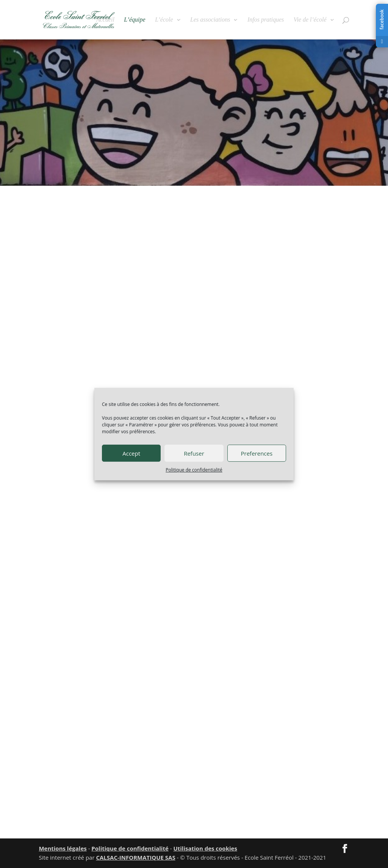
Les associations (210, 20)
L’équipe (135, 20)
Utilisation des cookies (205, 848)
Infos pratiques (266, 20)
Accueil (105, 20)
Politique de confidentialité (194, 470)
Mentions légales (63, 848)
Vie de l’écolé (310, 20)
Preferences (257, 453)
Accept (131, 453)
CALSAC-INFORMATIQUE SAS (135, 857)
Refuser (194, 453)
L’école (164, 20)
